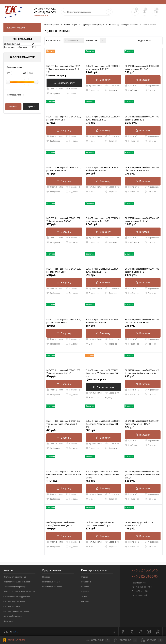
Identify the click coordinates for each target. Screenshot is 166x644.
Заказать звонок (41, 15)
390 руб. (51, 529)
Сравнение (98, 640)
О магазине (86, 582)
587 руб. (91, 326)
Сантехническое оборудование (17, 597)
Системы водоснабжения (14, 601)
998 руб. (130, 72)
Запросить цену (64, 83)
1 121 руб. (52, 481)
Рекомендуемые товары (53, 587)
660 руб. (51, 275)
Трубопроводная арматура (15, 587)
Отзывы (85, 597)
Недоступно (71, 93)
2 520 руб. (131, 275)
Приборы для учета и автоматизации (19, 592)
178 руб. (130, 529)
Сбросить (31, 107)
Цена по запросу (56, 75)
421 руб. (51, 430)
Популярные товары (51, 582)
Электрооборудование (13, 616)
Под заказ (111, 90)
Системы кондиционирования (16, 611)
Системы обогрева (12, 606)
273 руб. (91, 123)
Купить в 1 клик (55, 88)
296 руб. (91, 275)
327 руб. (130, 427)
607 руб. (51, 123)
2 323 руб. (131, 123)
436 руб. (51, 326)
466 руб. (91, 481)
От (8, 73)
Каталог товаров (22, 28)
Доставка (85, 587)
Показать (13, 107)
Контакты (85, 601)
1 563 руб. (92, 224)
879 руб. (91, 529)
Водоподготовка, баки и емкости (17, 582)
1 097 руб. (131, 224)
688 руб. (130, 481)
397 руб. (51, 174)
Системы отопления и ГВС (15, 577)
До (24, 73)
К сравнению (73, 88)
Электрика (8, 621)
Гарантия (85, 592)
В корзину (103, 80)
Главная (85, 577)
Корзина (152, 640)
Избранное (126, 640)
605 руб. (91, 430)
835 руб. (130, 376)
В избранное (53, 93)
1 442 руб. (92, 72)
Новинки (46, 577)
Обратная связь (14, 640)
